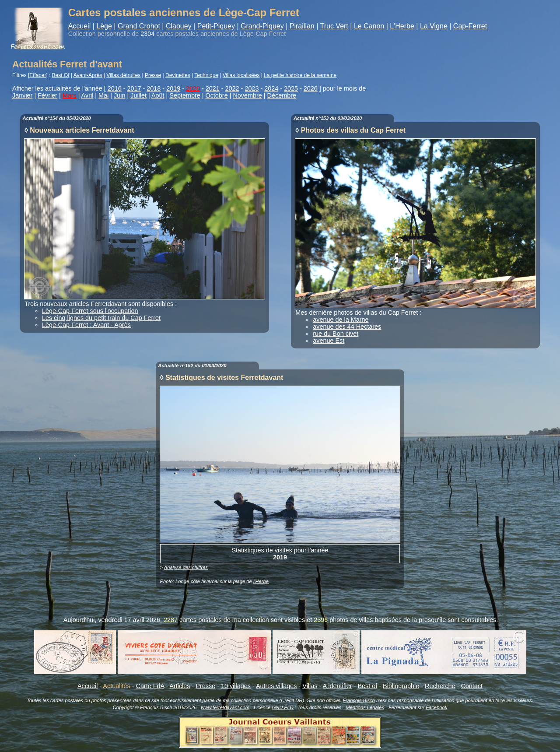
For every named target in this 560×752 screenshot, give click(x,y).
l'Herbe (261, 581)
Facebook (436, 707)
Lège (104, 26)
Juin (119, 95)
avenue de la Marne (341, 320)
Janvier (22, 95)
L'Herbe (402, 26)
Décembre (282, 95)
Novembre (247, 95)
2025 (291, 88)
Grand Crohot (139, 26)
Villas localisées (241, 75)
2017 (134, 88)
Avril (87, 95)
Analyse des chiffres (186, 567)
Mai (103, 95)
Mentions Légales (365, 707)
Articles (180, 686)
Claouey (179, 26)
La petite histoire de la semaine (300, 75)
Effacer (38, 75)
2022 (232, 88)
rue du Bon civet (336, 334)
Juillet (138, 95)
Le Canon (369, 26)
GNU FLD (283, 707)
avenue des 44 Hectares (347, 327)
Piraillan (302, 26)
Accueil (80, 26)
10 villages (236, 686)
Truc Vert (334, 26)
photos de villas (351, 620)
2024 (271, 88)
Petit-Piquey (216, 26)
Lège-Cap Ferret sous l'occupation (90, 311)
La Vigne (434, 26)
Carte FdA (150, 686)
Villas (310, 686)
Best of (367, 686)
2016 (115, 88)
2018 (154, 88)
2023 (252, 88)
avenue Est (329, 341)
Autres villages (276, 686)
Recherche (440, 686)
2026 (311, 88)
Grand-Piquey (262, 26)
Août (158, 95)
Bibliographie (401, 686)
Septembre (185, 95)
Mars (70, 95)
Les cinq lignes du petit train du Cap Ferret (101, 318)
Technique (206, 75)
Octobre (216, 95)
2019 (173, 88)
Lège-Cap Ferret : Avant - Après (86, 325)
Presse (153, 75)
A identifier (337, 686)
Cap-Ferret (470, 26)
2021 (213, 88)
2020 (193, 88)
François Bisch (359, 700)
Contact (472, 686)
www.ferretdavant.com (225, 707)
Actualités (116, 686)
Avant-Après (88, 75)
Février (47, 95)
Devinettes (178, 75)
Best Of (61, 75)
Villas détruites (123, 75)
